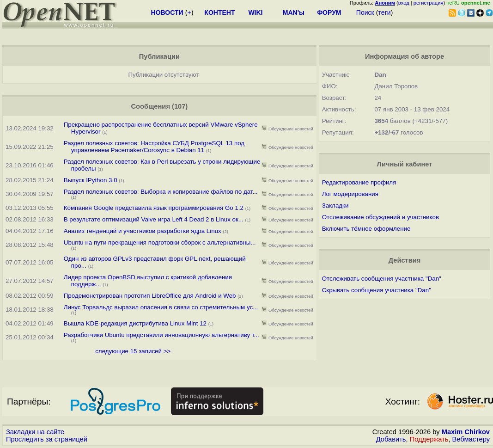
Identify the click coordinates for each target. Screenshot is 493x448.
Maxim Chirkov (466, 432)
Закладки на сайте (35, 432)
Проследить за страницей (47, 439)
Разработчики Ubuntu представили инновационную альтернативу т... (161, 335)
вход (404, 3)
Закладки (335, 206)
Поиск (365, 12)
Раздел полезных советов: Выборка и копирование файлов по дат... (161, 192)
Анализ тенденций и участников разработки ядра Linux (143, 231)
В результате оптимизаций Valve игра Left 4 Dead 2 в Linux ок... (154, 219)
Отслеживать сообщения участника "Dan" (382, 279)
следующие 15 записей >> (133, 351)
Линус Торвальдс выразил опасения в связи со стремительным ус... (161, 307)
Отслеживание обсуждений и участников (380, 217)
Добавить (391, 439)
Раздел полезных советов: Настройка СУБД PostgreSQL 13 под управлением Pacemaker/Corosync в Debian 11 (154, 147)
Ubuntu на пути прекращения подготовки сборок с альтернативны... (160, 242)
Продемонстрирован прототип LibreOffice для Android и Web (150, 296)
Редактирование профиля (359, 182)
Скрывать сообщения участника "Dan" (377, 290)
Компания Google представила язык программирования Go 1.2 (154, 208)
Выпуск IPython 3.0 (91, 180)
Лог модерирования (350, 194)
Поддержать (429, 439)
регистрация (429, 3)
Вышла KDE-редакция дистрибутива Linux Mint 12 (136, 323)
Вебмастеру (471, 439)
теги (385, 12)
